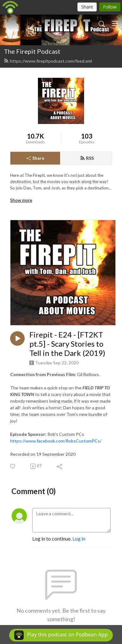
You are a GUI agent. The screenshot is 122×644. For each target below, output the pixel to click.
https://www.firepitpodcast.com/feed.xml (48, 61)
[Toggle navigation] (115, 23)
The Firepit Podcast (32, 51)
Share (35, 158)
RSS (87, 158)
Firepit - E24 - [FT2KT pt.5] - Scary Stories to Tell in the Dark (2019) (67, 344)
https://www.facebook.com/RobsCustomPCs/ (56, 441)
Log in (79, 539)
